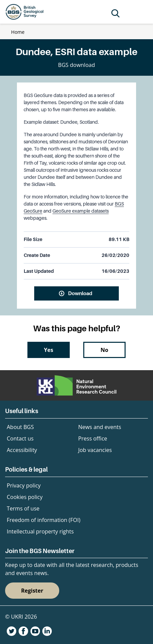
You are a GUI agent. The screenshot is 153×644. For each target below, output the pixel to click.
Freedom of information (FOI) (43, 520)
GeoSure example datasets (81, 211)
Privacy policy (24, 485)
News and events (100, 427)
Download (80, 293)
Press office (93, 438)
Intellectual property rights (40, 531)
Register (32, 591)
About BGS (20, 427)
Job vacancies (95, 450)
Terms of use (23, 508)
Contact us (20, 438)
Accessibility (22, 450)
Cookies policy (25, 497)
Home (18, 32)
